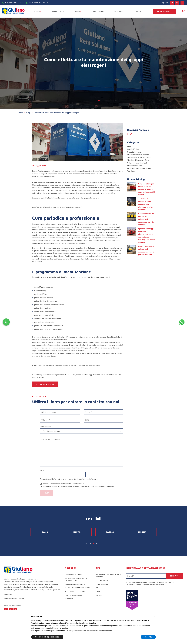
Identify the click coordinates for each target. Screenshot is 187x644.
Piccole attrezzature (75, 591)
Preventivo (164, 11)
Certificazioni (102, 580)
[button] (155, 616)
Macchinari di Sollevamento (138, 155)
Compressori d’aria (74, 574)
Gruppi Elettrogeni (135, 152)
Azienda (79, 11)
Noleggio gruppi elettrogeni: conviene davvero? (62, 207)
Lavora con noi (101, 11)
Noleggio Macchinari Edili (137, 163)
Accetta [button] (148, 637)
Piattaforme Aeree (135, 166)
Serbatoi (69, 599)
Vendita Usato (60, 11)
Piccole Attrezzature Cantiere (139, 168)
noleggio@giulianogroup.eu (14, 598)
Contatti (140, 11)
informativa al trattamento (64, 479)
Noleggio (38, 11)
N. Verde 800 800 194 (14, 3)
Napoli (77, 532)
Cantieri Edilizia (133, 149)
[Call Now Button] (6, 322)
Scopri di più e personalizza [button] (47, 637)
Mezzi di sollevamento (75, 584)
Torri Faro (131, 171)
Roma (45, 532)
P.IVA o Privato (46, 426)
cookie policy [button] (91, 623)
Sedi (97, 588)
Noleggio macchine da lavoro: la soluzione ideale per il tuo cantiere (73, 365)
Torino (110, 532)
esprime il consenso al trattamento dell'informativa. (145, 585)
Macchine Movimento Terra (138, 160)
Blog (129, 146)
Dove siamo (122, 11)
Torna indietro (47, 384)
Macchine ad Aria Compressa (139, 157)
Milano (142, 532)
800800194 (8, 595)
